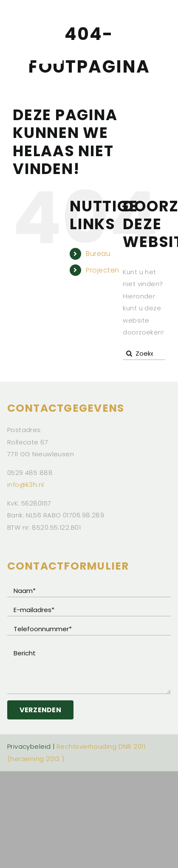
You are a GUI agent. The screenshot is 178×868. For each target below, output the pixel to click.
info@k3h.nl (26, 485)
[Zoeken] (129, 354)
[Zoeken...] (144, 354)
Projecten (102, 270)
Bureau (98, 254)
